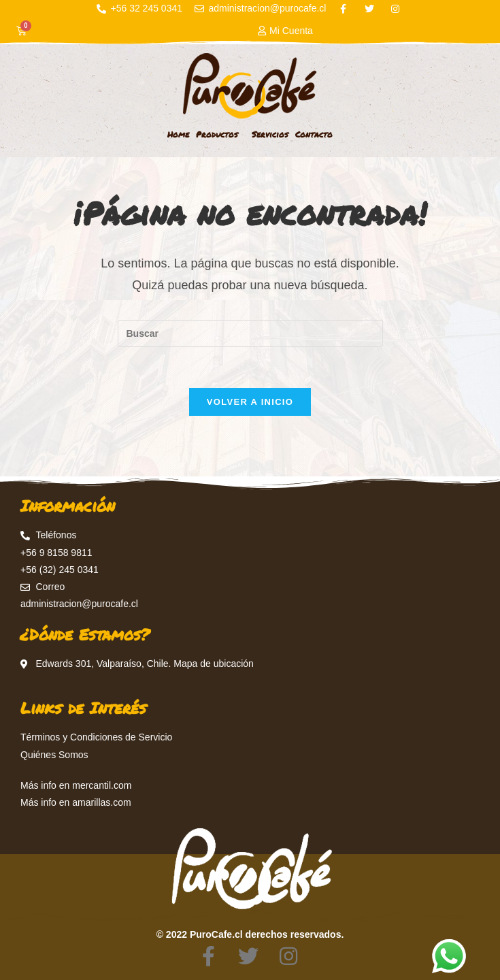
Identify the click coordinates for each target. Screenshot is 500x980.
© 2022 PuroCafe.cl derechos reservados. (250, 934)
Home (178, 134)
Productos (220, 135)
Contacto (314, 134)
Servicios (270, 134)
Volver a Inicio (250, 402)
